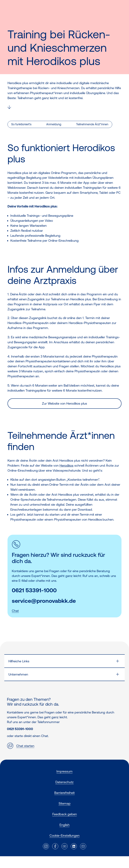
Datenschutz (64, 782)
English (64, 825)
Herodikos (66, 465)
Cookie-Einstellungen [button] (64, 835)
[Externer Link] (46, 846)
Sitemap (65, 803)
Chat (15, 611)
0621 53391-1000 (34, 590)
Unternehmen (18, 674)
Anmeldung (54, 124)
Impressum (64, 771)
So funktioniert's (21, 124)
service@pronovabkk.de (44, 601)
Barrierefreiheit (64, 793)
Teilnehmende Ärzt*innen (92, 124)
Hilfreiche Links (19, 661)
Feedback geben (65, 814)
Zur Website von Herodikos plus (64, 403)
